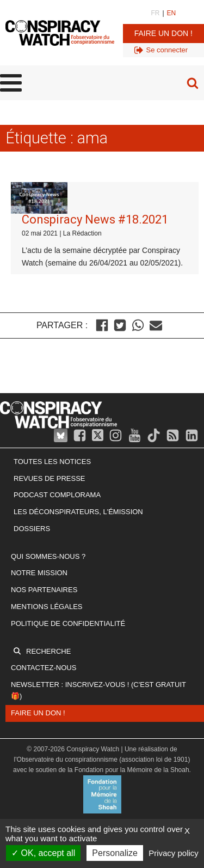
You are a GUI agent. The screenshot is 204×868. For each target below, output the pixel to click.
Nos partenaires (44, 590)
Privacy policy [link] (174, 853)
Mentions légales (47, 607)
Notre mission (39, 573)
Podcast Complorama (57, 495)
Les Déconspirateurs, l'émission (78, 512)
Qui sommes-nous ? (48, 556)
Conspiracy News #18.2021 (95, 219)
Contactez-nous (44, 668)
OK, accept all (43, 853)
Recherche (48, 651)
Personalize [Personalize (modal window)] (115, 853)
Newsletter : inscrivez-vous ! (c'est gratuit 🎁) (98, 690)
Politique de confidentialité (68, 623)
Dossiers (32, 529)
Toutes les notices (52, 462)
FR (155, 13)
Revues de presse (50, 478)
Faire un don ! (163, 33)
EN (172, 13)
